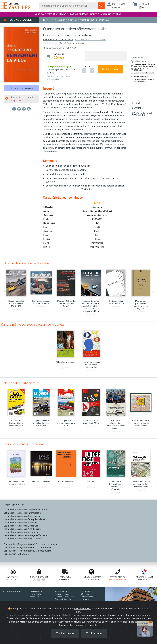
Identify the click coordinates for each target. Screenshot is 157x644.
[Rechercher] (69, 6)
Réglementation (26, 544)
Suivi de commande (63, 594)
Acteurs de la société (97, 215)
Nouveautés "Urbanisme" (21, 383)
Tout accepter (65, 633)
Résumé (136, 103)
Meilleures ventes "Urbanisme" (25, 444)
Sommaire (138, 108)
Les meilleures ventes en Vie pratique (22, 532)
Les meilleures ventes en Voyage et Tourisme (26, 535)
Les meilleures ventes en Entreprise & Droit (24, 519)
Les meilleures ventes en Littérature (21, 526)
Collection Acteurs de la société (91, 40)
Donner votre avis (75, 43)
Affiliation (85, 594)
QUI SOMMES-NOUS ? (12, 591)
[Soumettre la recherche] (101, 6)
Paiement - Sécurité (63, 599)
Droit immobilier (43, 548)
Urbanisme (23, 554)
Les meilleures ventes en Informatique (22, 513)
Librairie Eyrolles (36, 594)
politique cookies (83, 609)
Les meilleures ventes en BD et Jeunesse (23, 539)
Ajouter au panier (111, 69)
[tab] (64, 56)
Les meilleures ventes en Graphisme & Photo (25, 510)
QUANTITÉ (88, 67)
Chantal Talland (66, 40)
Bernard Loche (50, 40)
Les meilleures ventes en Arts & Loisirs (22, 529)
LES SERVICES (87, 591)
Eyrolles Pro (34, 597)
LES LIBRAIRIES (35, 591)
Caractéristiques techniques (142, 114)
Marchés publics (44, 551)
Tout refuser (94, 633)
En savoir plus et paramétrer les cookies (79, 625)
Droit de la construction (47, 544)
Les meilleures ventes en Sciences (20, 523)
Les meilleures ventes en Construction (22, 516)
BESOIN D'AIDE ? (62, 591)
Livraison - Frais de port (64, 597)
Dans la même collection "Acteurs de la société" (33, 325)
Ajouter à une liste (22, 88)
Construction (10, 544)
